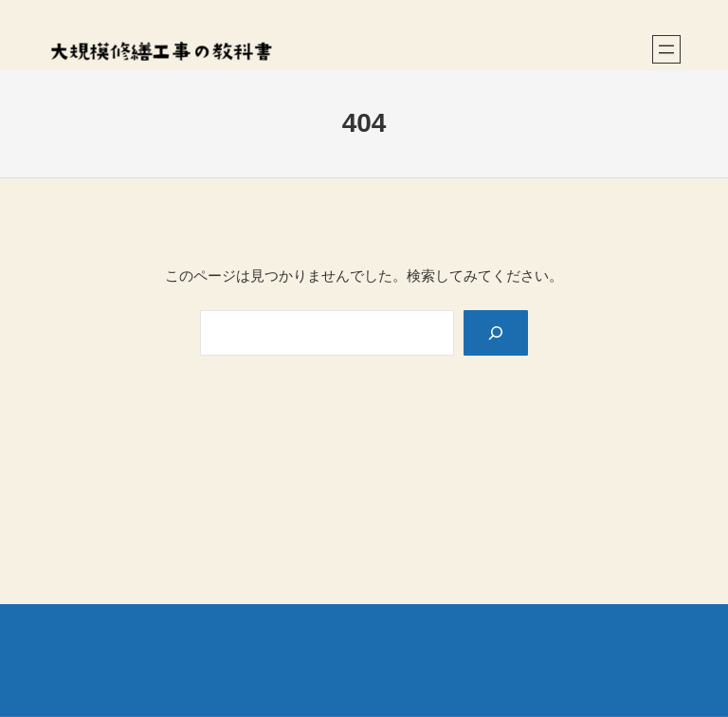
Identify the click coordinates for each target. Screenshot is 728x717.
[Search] (496, 333)
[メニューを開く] (666, 49)
